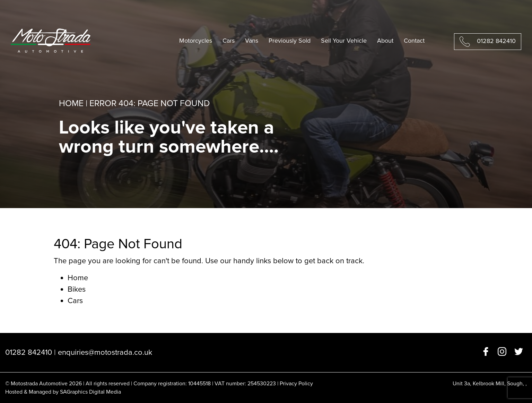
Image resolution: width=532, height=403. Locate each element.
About (385, 41)
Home (71, 103)
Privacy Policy (296, 384)
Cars (229, 41)
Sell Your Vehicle (344, 41)
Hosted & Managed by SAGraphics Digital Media (63, 392)
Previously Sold (290, 41)
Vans (252, 41)
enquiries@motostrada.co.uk (105, 353)
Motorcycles (196, 41)
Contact (414, 41)
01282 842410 (496, 41)
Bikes (77, 289)
